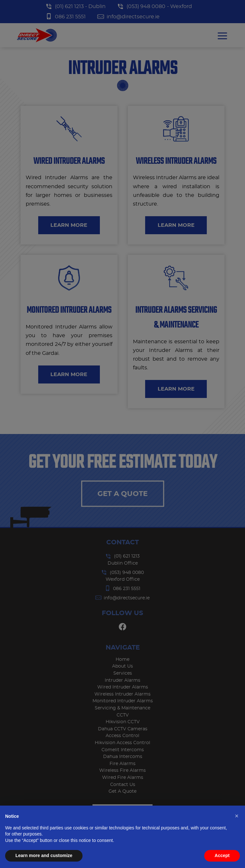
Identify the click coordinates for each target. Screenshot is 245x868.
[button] (237, 816)
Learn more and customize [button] (44, 855)
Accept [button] (222, 855)
